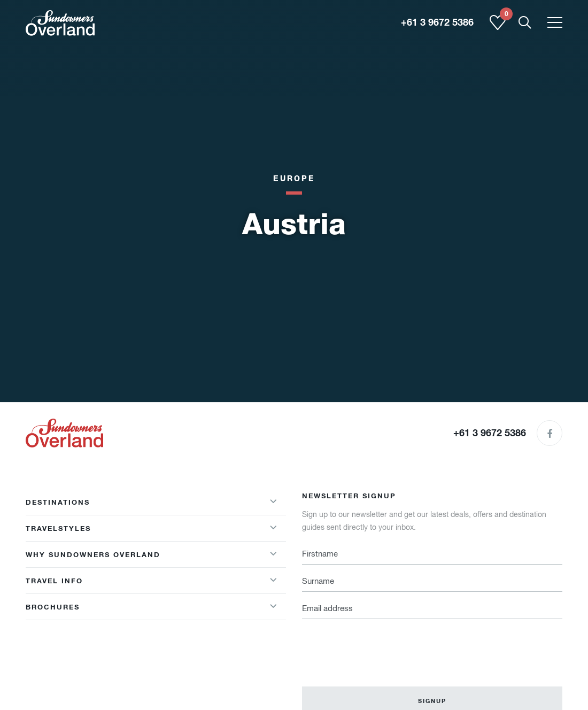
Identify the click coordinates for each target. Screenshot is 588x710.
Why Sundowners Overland (93, 554)
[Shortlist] (498, 28)
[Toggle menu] (555, 23)
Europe (294, 178)
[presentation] (383, 646)
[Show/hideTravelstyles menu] (273, 528)
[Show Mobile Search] (525, 23)
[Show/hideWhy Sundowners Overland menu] (273, 554)
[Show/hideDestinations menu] (273, 502)
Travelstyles (58, 528)
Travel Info (54, 581)
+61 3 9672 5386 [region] (437, 22)
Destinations (58, 502)
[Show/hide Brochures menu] (273, 607)
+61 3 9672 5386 (490, 433)
